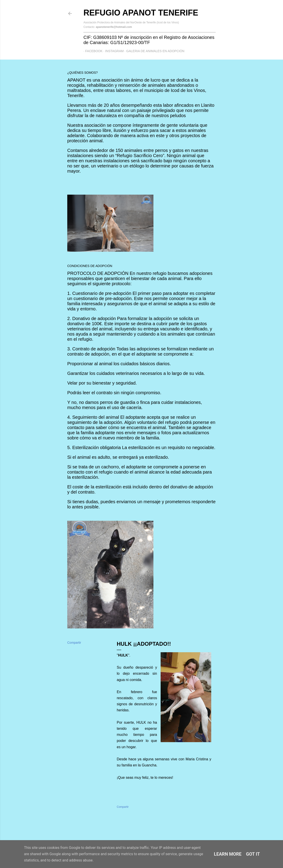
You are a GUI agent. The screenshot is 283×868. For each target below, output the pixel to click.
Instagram (113, 51)
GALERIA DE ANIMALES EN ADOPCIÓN (154, 51)
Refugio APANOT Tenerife (141, 13)
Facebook (92, 51)
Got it (253, 854)
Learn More (228, 854)
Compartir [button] (74, 643)
